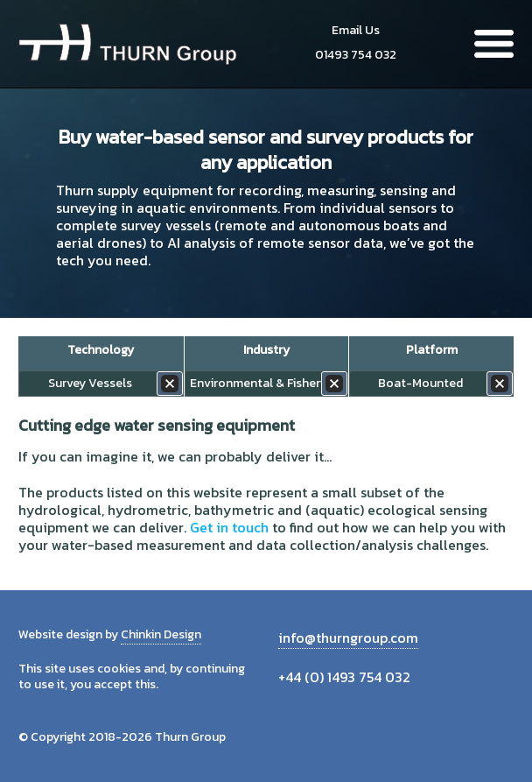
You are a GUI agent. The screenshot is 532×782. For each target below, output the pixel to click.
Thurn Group (128, 44)
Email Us (356, 30)
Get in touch (229, 527)
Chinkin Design (161, 634)
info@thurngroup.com (348, 638)
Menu (494, 44)
